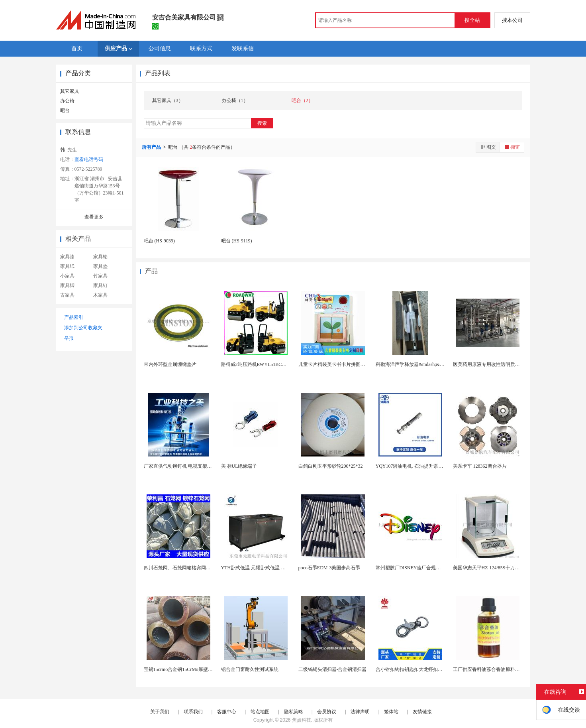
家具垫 (100, 266)
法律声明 (360, 712)
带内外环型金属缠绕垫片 (170, 364)
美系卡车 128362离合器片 (480, 466)
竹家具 (100, 276)
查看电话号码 (89, 159)
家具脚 (67, 285)
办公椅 (67, 101)
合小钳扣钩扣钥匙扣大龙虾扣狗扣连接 (416, 669)
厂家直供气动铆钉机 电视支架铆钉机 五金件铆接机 (198, 466)
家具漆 (67, 257)
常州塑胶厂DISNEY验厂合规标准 (411, 568)
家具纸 (67, 266)
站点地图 (260, 712)
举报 (69, 338)
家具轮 (100, 257)
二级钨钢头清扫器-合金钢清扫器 (333, 669)
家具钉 (100, 285)
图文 (488, 147)
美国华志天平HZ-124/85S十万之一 (489, 568)
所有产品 (152, 147)
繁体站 (391, 712)
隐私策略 (294, 712)
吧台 (65, 110)
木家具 (100, 295)
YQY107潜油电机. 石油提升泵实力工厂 (417, 466)
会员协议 (327, 712)
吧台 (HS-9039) (159, 241)
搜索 (262, 123)
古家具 (67, 295)
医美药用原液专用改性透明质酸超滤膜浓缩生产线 (506, 364)
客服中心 (227, 712)
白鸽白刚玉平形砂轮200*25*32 (331, 466)
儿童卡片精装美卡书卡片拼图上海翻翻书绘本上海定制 (356, 364)
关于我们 (160, 712)
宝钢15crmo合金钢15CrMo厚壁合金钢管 (185, 669)
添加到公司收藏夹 (83, 328)
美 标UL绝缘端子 (239, 466)
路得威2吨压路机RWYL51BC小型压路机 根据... (271, 364)
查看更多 (94, 217)
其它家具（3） (168, 100)
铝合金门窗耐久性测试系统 (250, 669)
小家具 (67, 276)
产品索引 (74, 317)
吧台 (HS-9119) (237, 241)
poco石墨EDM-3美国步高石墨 (329, 568)
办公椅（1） (235, 100)
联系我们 (193, 712)
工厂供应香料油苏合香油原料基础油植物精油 (501, 669)
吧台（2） (302, 100)
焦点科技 (302, 720)
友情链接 (422, 712)
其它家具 (70, 91)
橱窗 (512, 147)
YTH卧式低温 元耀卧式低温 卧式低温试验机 (268, 568)
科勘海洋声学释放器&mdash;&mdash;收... (419, 364)
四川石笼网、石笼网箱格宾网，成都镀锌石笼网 (194, 568)
